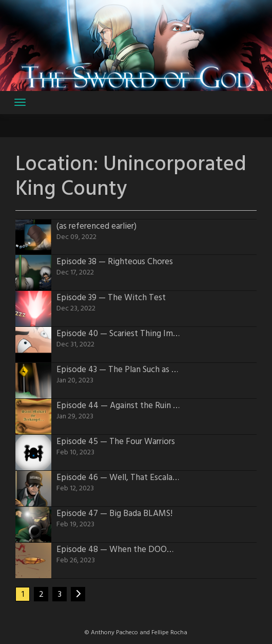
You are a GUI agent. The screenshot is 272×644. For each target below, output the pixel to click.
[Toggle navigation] (20, 102)
